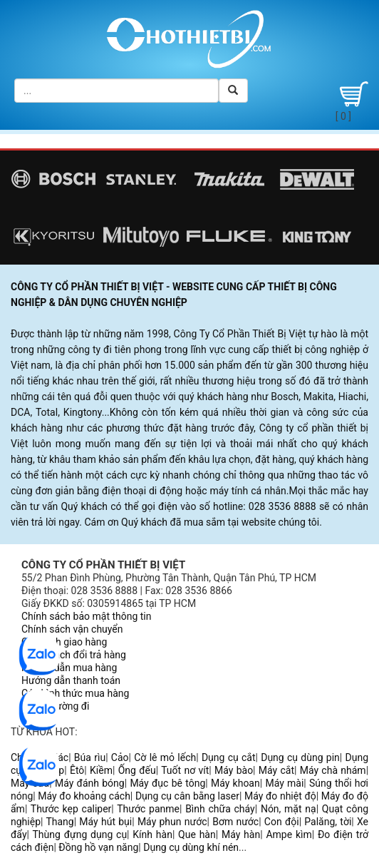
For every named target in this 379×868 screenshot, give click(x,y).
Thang (59, 822)
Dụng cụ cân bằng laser (187, 796)
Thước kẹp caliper (71, 809)
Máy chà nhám (333, 770)
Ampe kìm (289, 834)
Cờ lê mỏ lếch (165, 757)
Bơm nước (235, 822)
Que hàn (197, 834)
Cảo (120, 757)
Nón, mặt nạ (289, 809)
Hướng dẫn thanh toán (71, 680)
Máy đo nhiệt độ (280, 796)
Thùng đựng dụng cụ (79, 834)
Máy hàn (241, 834)
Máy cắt (276, 770)
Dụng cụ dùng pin (300, 757)
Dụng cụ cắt (229, 757)
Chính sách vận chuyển (72, 629)
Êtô (77, 770)
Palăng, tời (328, 822)
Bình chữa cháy (220, 809)
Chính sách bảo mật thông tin (87, 616)
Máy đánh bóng (90, 783)
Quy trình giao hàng (64, 642)
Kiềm (101, 770)
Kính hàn (152, 834)
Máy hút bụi (105, 822)
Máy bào (234, 770)
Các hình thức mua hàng (75, 693)
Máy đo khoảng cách (84, 796)
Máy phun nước (172, 822)
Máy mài (284, 783)
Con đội (282, 822)
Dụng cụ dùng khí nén (191, 847)
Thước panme (148, 809)
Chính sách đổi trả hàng (74, 655)
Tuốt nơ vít (185, 770)
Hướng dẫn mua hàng (69, 668)
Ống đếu (137, 770)
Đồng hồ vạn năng (98, 847)
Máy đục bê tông (167, 783)
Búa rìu (90, 757)
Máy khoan (235, 783)
